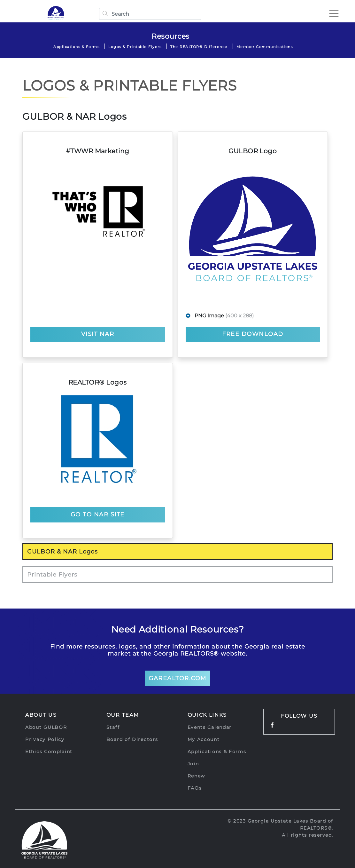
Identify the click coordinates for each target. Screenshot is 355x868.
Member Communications (265, 47)
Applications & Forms (76, 47)
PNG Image (223, 316)
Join (193, 764)
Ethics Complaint (49, 752)
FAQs (195, 788)
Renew (197, 776)
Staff (113, 727)
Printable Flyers (52, 575)
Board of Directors (132, 739)
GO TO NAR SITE (98, 514)
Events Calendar (210, 727)
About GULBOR (46, 727)
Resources (170, 36)
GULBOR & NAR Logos (62, 552)
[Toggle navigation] (334, 13)
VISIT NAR (98, 334)
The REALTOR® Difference (199, 47)
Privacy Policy (45, 739)
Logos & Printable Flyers (135, 47)
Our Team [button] (123, 715)
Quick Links (207, 715)
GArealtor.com (177, 678)
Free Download (253, 334)
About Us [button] (41, 715)
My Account (204, 739)
